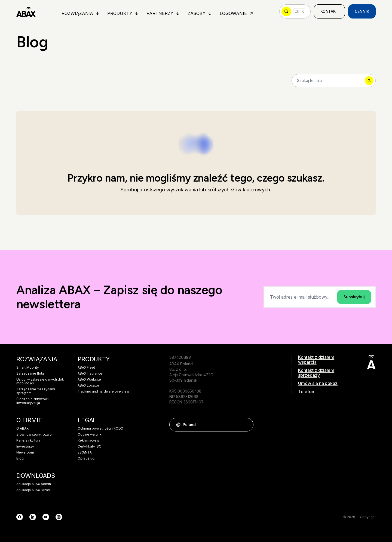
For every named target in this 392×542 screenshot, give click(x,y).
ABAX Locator (88, 385)
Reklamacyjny (89, 440)
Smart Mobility (28, 368)
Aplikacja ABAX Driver (33, 490)
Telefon (306, 391)
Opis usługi (86, 458)
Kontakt (330, 11)
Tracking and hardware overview (104, 391)
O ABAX (22, 428)
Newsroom (25, 452)
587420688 (180, 357)
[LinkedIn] (33, 517)
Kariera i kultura (28, 440)
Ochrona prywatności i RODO (101, 428)
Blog (20, 458)
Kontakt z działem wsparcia (316, 360)
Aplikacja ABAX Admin (34, 484)
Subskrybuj (354, 297)
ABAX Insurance (90, 373)
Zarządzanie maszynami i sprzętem (36, 391)
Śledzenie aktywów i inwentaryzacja (33, 401)
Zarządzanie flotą (30, 373)
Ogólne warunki (90, 434)
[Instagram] (59, 517)
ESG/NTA (85, 452)
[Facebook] (20, 517)
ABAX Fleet (86, 368)
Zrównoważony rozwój (34, 434)
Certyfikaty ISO (90, 446)
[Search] (334, 81)
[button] (247, 425)
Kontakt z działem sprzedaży (316, 373)
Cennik (362, 11)
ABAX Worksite (89, 379)
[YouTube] (46, 517)
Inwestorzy (25, 446)
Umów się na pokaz (318, 383)
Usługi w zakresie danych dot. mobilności (40, 381)
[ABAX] (26, 11)
